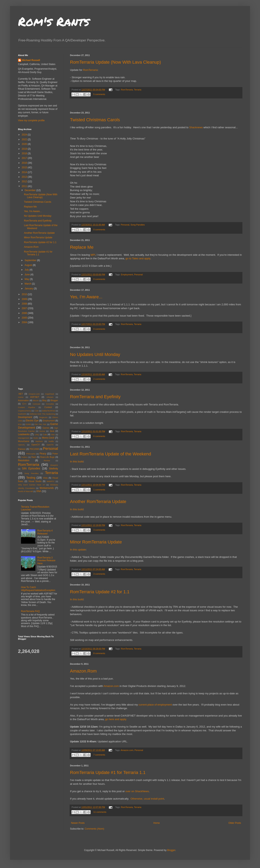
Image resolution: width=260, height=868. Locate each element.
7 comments (99, 755)
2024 (25, 135)
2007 (25, 308)
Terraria (138, 90)
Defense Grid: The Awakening (42, 414)
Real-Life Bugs (47, 457)
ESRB (28, 424)
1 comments (99, 490)
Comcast (36, 404)
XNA (39, 491)
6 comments (99, 436)
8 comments (99, 653)
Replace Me (82, 247)
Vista (45, 478)
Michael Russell (31, 60)
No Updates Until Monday (95, 354)
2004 (25, 322)
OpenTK (50, 445)
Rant (34, 457)
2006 (25, 313)
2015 (25, 167)
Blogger (54, 400)
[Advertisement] (156, 105)
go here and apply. (116, 719)
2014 (25, 172)
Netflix (51, 441)
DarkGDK (22, 414)
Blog (44, 400)
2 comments (99, 379)
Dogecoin (43, 417)
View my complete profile (31, 120)
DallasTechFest (49, 411)
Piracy (43, 454)
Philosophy (31, 454)
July (27, 270)
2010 (25, 294)
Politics (24, 457)
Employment (127, 275)
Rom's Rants (54, 21)
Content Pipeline (26, 407)
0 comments (99, 230)
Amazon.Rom (83, 671)
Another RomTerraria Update (98, 502)
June (27, 275)
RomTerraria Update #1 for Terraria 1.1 (108, 772)
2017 (25, 158)
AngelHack (50, 394)
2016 (25, 163)
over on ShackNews (137, 791)
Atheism (50, 397)
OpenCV (35, 445)
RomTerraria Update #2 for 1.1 (100, 592)
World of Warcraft (25, 491)
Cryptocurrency (24, 411)
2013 (25, 177)
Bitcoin (36, 400)
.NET (20, 394)
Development (25, 417)
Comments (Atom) (94, 829)
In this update (78, 550)
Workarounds (47, 488)
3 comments (99, 530)
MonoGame (24, 441)
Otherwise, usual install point (147, 799)
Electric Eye (32, 421)
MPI (93, 255)
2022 (25, 139)
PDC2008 (34, 449)
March (28, 284)
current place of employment (155, 705)
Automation (23, 400)
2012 (25, 181)
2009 (25, 299)
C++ (24, 404)
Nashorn (39, 441)
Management (24, 438)
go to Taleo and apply (138, 258)
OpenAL (21, 445)
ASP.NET (35, 397)
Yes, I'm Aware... (86, 297)
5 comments (99, 94)
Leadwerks (24, 434)
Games (46, 428)
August (29, 265)
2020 (25, 144)
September (31, 260)
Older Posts (235, 823)
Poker (55, 454)
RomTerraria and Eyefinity (95, 397)
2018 (25, 153)
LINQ (37, 435)
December (30, 190)
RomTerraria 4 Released (45, 532)
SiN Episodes (31, 468)
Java (52, 431)
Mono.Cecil (48, 438)
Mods (35, 438)
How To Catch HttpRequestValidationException (38, 589)
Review (47, 461)
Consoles (50, 404)
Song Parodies (138, 225)
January (29, 289)
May (27, 279)
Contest (48, 407)
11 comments (100, 812)
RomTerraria (90, 70)
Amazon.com (111, 686)
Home (157, 823)
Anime (21, 397)
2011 (25, 186)
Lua (45, 434)
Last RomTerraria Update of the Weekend (111, 454)
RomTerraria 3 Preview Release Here (46, 561)
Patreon (22, 449)
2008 (25, 304)
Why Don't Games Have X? (31, 485)
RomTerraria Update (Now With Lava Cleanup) (115, 62)
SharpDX (54, 465)
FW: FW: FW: (40, 424)
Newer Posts (78, 823)
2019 (25, 149)
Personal (125, 225)
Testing (31, 478)
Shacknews (196, 127)
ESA (20, 424)
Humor (42, 431)
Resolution (24, 460)
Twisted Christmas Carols (95, 120)
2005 (25, 318)
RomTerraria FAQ (30, 611)
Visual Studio (35, 481)
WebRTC (50, 481)
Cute (36, 411)
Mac (53, 435)
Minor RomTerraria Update (96, 542)
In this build (77, 462)
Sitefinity (53, 469)
